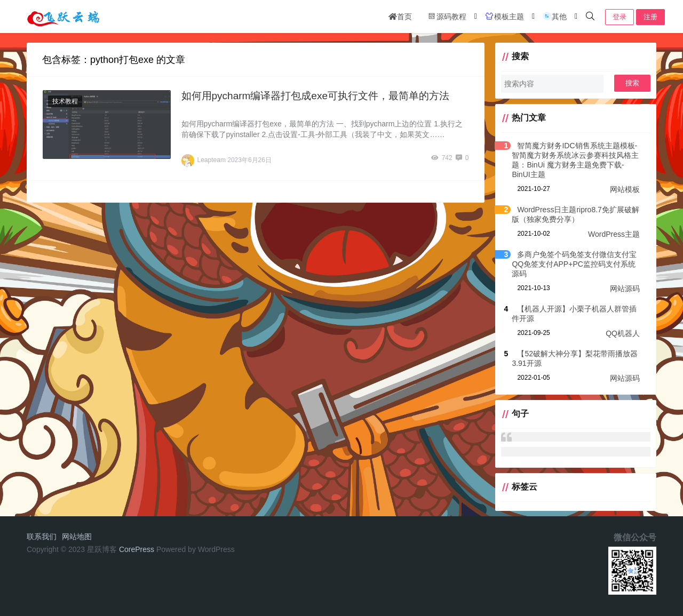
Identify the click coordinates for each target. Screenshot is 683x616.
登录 (620, 17)
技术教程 (65, 101)
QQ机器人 (623, 333)
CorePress (137, 549)
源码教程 (447, 16)
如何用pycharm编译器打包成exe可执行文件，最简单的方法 (316, 96)
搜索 (632, 83)
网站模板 (625, 189)
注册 (650, 17)
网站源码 (625, 289)
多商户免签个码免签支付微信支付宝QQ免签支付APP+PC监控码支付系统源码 (574, 264)
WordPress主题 (614, 234)
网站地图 (77, 537)
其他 (554, 16)
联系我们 (42, 537)
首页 (400, 17)
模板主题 (504, 16)
